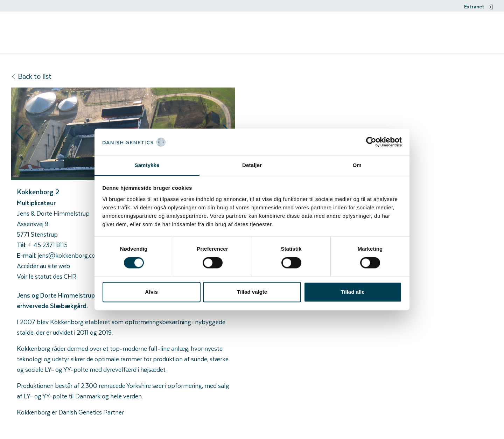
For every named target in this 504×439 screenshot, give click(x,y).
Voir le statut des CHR (47, 276)
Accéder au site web (43, 266)
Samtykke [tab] (147, 165)
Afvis (151, 292)
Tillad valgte (252, 292)
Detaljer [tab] (252, 165)
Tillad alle (352, 292)
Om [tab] (357, 165)
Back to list (31, 76)
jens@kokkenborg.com (69, 255)
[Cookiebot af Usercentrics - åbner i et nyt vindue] (371, 142)
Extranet (478, 6)
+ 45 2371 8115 (48, 245)
